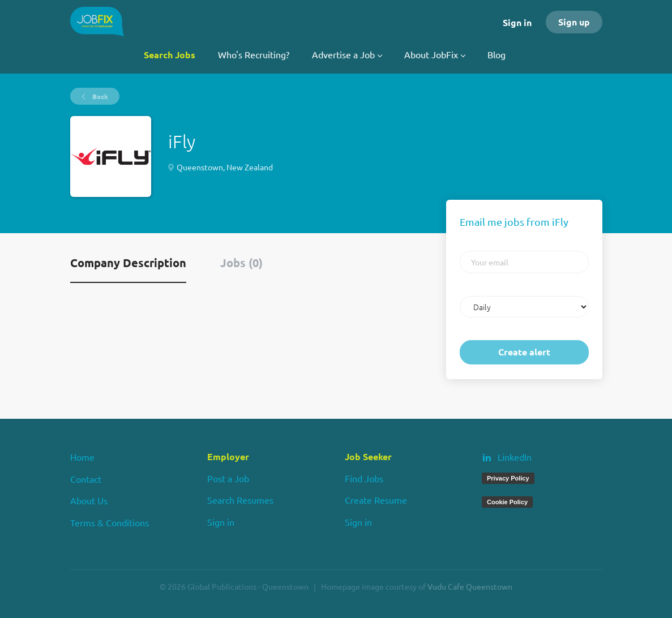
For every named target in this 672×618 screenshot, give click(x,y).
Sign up (574, 22)
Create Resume (376, 500)
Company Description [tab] (128, 263)
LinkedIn (515, 457)
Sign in (517, 22)
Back (99, 96)
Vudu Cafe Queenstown (470, 586)
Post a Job (228, 478)
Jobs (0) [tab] (241, 263)
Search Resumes (240, 500)
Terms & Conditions (110, 522)
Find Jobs (364, 478)
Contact (86, 479)
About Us (89, 500)
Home (82, 457)
